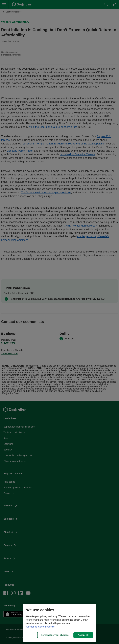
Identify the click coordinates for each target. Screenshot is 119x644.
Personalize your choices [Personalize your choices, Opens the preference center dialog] (55, 635)
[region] (59, 623)
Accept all (83, 635)
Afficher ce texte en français (40, 627)
